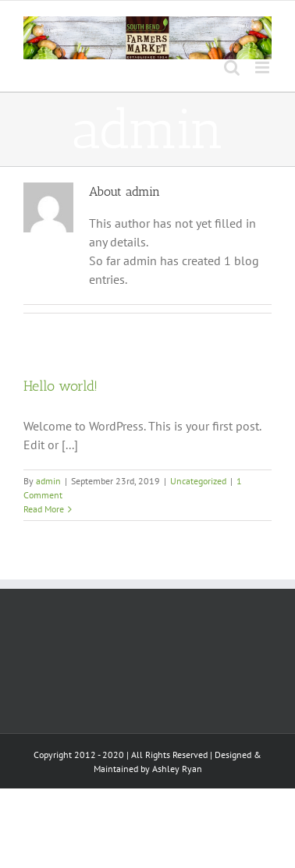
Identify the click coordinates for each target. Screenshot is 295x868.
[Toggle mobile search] (232, 67)
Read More (44, 509)
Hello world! (60, 386)
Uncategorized (198, 481)
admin (48, 481)
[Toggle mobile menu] (263, 67)
